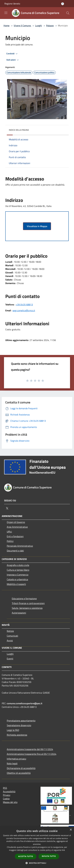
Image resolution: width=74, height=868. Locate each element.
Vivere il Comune (23, 26)
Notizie (10, 631)
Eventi (10, 659)
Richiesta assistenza (17, 735)
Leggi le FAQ (13, 730)
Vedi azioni (13, 60)
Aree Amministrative (17, 527)
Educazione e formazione (24, 598)
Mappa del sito (10, 802)
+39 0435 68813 (24, 305)
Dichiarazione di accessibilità (21, 768)
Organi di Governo (16, 522)
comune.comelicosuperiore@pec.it (25, 703)
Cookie (6, 799)
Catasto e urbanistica (17, 579)
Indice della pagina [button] (19, 130)
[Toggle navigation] (6, 13)
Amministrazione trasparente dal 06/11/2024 (30, 749)
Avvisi (10, 640)
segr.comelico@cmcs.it (24, 310)
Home (6, 26)
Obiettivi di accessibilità (19, 773)
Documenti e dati (15, 551)
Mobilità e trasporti (16, 584)
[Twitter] (7, 508)
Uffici (9, 532)
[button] (37, 863)
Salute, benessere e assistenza (27, 608)
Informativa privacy (17, 759)
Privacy (7, 795)
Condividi (12, 54)
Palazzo (50, 26)
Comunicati (12, 636)
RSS (5, 788)
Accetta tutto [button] (26, 856)
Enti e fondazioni (15, 536)
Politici (10, 541)
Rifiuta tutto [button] (49, 856)
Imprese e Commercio (18, 575)
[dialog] (37, 847)
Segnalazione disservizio (19, 725)
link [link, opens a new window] (63, 850)
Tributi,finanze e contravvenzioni (28, 603)
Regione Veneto (12, 4)
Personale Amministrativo (20, 546)
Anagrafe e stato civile (18, 565)
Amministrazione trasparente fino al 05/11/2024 (32, 754)
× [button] (71, 830)
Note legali (12, 763)
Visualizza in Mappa (37, 226)
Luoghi (38, 26)
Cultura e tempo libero (18, 570)
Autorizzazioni (19, 613)
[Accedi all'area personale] (63, 4)
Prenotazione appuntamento (21, 721)
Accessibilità (9, 791)
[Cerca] (68, 13)
